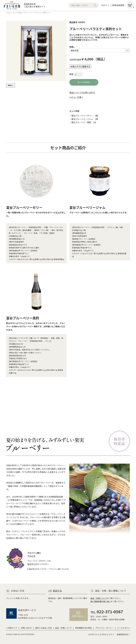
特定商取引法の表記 (83, 628)
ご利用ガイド (12, 628)
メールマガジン (123, 628)
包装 (72, 47)
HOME (9, 13)
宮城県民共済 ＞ (123, 634)
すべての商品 (17, 13)
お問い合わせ (26, 628)
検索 (95, 5)
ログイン (105, 5)
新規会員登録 (118, 5)
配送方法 (57, 591)
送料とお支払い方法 (43, 628)
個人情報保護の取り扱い (101, 601)
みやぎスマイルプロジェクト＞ (101, 634)
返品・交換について (99, 598)
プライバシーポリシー (104, 628)
